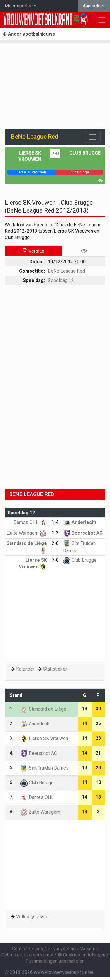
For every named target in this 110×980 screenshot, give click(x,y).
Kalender (25, 669)
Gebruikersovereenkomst (27, 955)
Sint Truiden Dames (44, 768)
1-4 (55, 522)
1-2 (55, 533)
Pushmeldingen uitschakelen (55, 961)
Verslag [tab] (34, 251)
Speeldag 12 (61, 280)
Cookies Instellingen (82, 955)
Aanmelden (94, 6)
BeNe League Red (66, 271)
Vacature (89, 949)
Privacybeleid (62, 949)
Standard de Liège (43, 709)
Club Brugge (85, 153)
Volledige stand (32, 917)
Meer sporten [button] (19, 6)
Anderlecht (80, 522)
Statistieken (55, 669)
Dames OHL (30, 522)
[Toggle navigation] (92, 137)
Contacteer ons (28, 949)
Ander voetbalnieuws (29, 34)
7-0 (55, 154)
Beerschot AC (83, 533)
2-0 (55, 543)
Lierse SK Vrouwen (44, 738)
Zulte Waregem (27, 533)
